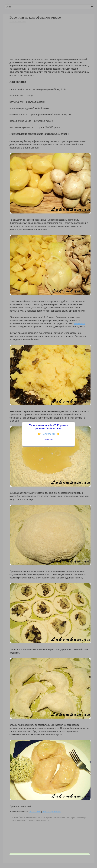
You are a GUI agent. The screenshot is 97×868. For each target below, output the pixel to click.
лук (68, 817)
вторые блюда (18, 817)
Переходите (49, 434)
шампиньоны (59, 817)
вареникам (79, 323)
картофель (47, 817)
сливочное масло (20, 820)
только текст (35, 812)
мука (73, 817)
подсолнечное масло (39, 820)
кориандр (81, 817)
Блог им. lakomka (18, 22)
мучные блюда (33, 817)
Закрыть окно (48, 440)
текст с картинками (51, 812)
